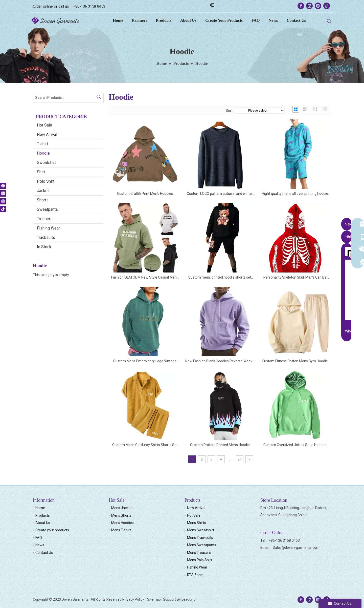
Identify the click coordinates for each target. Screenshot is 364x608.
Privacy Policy (133, 599)
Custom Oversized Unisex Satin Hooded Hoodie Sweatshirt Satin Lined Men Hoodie (295, 445)
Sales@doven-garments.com (296, 548)
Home (40, 508)
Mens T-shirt (121, 530)
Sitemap (154, 599)
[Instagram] (318, 6)
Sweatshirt (46, 163)
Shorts (43, 200)
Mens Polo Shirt (200, 560)
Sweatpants (47, 209)
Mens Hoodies (122, 523)
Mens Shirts (197, 523)
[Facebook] (301, 6)
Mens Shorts (121, 515)
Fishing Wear (48, 228)
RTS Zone (195, 575)
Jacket (43, 191)
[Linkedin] (309, 6)
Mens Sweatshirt (201, 530)
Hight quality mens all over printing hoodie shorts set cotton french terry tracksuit (295, 194)
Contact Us (44, 553)
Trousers (45, 219)
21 (240, 459)
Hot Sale (44, 125)
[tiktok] (327, 6)
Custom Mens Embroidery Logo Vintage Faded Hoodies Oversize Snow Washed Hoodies (145, 361)
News (40, 545)
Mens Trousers (199, 553)
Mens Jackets (122, 508)
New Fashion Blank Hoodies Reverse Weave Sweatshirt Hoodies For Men (220, 361)
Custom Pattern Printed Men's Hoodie (220, 445)
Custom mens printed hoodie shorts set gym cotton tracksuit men (220, 278)
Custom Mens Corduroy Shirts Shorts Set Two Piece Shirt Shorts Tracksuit (145, 445)
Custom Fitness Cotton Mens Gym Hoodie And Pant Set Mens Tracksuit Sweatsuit (295, 361)
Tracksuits (46, 237)
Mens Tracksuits (200, 538)
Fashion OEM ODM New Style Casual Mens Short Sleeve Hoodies (145, 278)
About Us (43, 523)
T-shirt (42, 144)
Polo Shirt (46, 181)
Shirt (41, 172)
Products (43, 515)
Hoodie (43, 153)
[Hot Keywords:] (329, 21)
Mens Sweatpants (202, 545)
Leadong (188, 599)
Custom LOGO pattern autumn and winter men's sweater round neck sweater (220, 194)
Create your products (52, 530)
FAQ (39, 538)
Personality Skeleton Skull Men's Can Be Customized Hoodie (295, 278)
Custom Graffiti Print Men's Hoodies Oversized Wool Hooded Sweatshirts (145, 194)
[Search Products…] (64, 98)
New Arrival (47, 134)
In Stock (44, 247)
